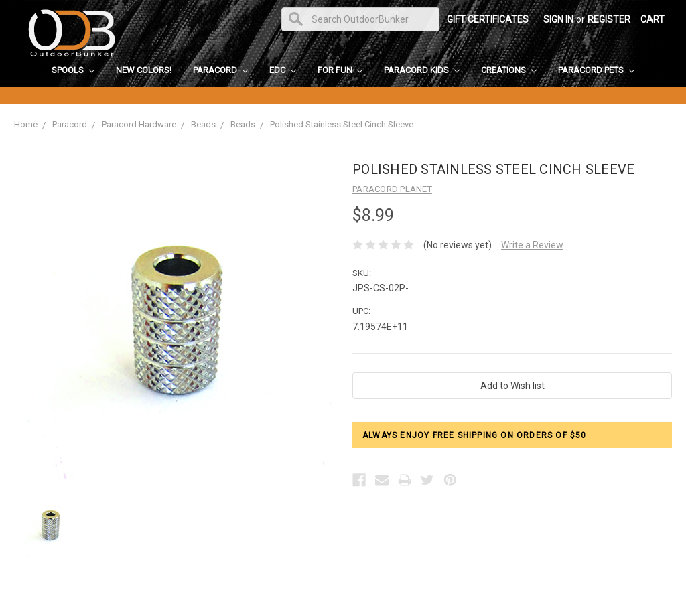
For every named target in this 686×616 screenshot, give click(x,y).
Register (609, 19)
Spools (73, 70)
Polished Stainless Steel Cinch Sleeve (342, 124)
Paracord (220, 70)
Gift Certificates (488, 19)
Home (26, 124)
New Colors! (144, 70)
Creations (509, 70)
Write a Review (532, 245)
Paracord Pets (596, 70)
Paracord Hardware (139, 124)
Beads (203, 124)
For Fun (340, 70)
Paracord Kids (422, 70)
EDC (283, 70)
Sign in (558, 19)
